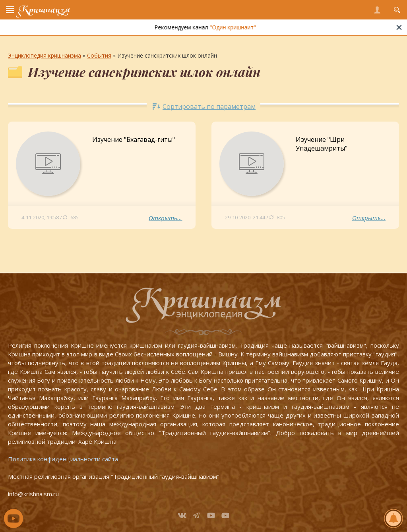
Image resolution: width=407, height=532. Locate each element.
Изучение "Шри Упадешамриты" (322, 144)
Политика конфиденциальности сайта (63, 459)
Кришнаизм (44, 10)
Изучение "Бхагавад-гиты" (134, 139)
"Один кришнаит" (247, 27)
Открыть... (165, 218)
